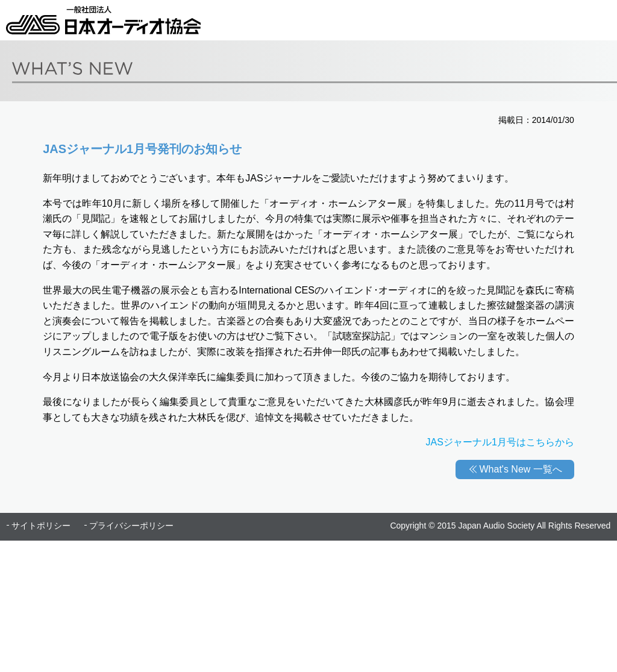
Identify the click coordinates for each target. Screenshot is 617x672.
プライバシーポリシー (131, 526)
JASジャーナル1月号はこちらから (500, 442)
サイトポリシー (41, 526)
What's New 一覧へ (521, 469)
